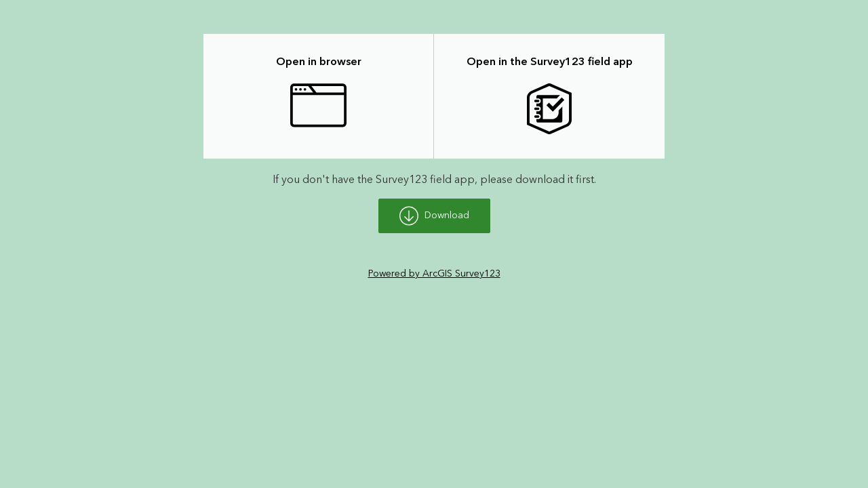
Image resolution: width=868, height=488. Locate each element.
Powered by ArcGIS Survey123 (434, 274)
